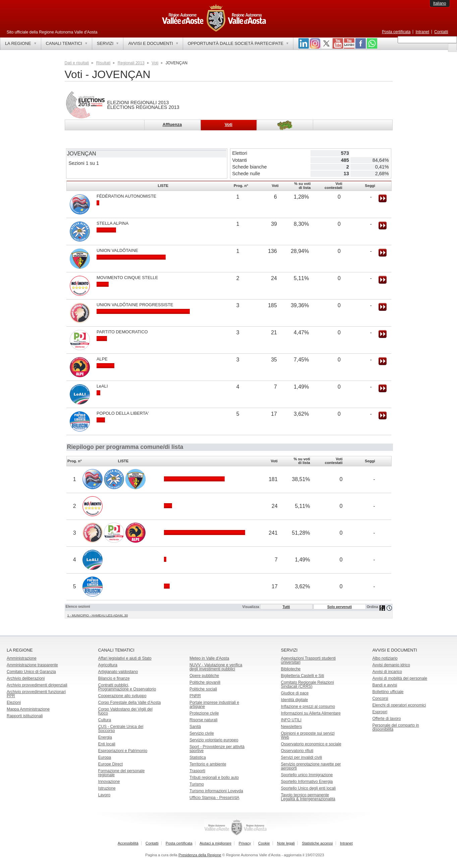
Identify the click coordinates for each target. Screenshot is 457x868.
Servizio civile (202, 733)
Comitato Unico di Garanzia (31, 672)
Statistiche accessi (317, 843)
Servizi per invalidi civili (302, 757)
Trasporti (197, 771)
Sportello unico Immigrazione (307, 775)
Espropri (380, 712)
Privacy (245, 843)
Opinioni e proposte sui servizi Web (308, 735)
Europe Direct (110, 764)
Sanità (195, 727)
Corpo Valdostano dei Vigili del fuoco (125, 711)
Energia (105, 737)
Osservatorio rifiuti (297, 751)
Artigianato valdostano (118, 672)
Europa (105, 757)
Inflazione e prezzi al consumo (308, 707)
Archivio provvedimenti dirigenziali (37, 685)
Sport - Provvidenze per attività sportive (217, 749)
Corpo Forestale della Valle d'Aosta (130, 703)
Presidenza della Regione (200, 855)
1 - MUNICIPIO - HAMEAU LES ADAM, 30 (98, 615)
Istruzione (107, 788)
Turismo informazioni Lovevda (216, 791)
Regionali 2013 (131, 63)
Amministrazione (22, 658)
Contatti (441, 32)
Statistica (198, 757)
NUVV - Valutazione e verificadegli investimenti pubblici (216, 667)
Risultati (103, 63)
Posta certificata (396, 32)
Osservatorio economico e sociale (311, 744)
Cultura (105, 720)
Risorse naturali (203, 720)
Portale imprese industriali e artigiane (214, 705)
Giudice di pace (295, 693)
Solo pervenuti (339, 607)
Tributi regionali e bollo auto (214, 778)
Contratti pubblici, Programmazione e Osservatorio (127, 687)
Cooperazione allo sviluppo (122, 696)
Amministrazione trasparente (32, 665)
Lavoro (104, 795)
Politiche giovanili (205, 682)
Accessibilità (128, 843)
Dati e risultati (77, 63)
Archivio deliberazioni (26, 678)
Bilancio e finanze (114, 678)
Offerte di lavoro (386, 719)
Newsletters (292, 727)
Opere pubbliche (204, 676)
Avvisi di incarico (387, 672)
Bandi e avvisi (385, 685)
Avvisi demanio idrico (391, 665)
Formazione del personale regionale (122, 773)
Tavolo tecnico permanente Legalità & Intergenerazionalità (308, 797)
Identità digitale (295, 700)
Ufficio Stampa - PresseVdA (214, 798)
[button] (452, 48)
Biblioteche (291, 669)
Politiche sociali (203, 689)
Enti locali (107, 744)
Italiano (440, 3)
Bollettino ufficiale (388, 692)
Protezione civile (204, 713)
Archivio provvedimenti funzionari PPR (36, 694)
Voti (155, 63)
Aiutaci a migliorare (215, 843)
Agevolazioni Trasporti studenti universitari (308, 660)
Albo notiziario (385, 658)
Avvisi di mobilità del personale (400, 678)
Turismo (197, 784)
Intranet (422, 32)
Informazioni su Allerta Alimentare (311, 713)
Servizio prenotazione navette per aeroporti (311, 766)
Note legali (286, 843)
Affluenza (172, 124)
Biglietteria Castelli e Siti (303, 676)
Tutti (286, 607)
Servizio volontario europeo (214, 740)
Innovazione (109, 782)
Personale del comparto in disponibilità (395, 727)
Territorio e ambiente (208, 764)
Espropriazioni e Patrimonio (123, 751)
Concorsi (380, 698)
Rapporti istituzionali (25, 716)
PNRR (195, 696)
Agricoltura (108, 665)
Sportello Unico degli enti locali (308, 788)
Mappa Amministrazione (28, 709)
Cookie (264, 843)
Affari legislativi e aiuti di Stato (125, 658)
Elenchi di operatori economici (399, 705)
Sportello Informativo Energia (307, 782)
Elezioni (14, 703)
